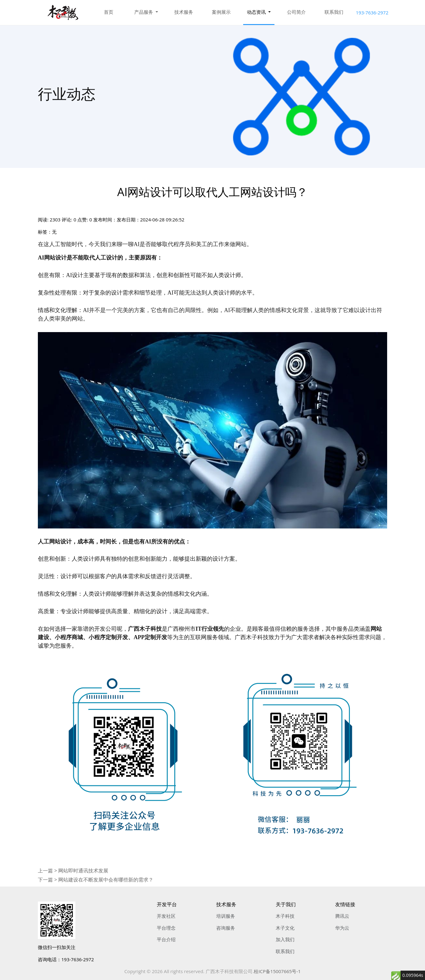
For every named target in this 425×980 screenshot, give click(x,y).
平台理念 (166, 928)
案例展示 (221, 12)
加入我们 (285, 939)
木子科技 (285, 916)
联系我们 (334, 12)
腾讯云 (342, 916)
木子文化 (285, 928)
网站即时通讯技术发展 (83, 871)
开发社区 (166, 916)
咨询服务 (226, 928)
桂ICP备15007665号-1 (277, 971)
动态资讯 (257, 12)
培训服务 (226, 916)
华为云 (342, 928)
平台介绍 (166, 939)
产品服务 (144, 12)
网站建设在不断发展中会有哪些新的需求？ (106, 880)
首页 (109, 12)
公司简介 (296, 12)
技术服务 (184, 12)
